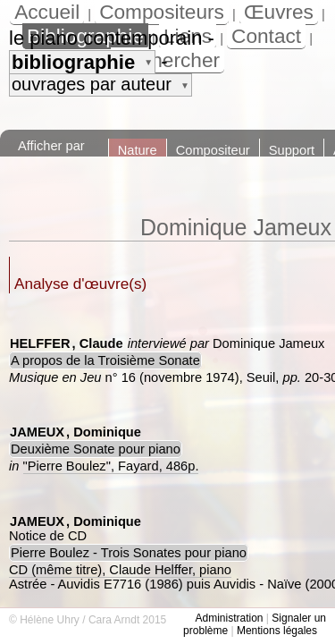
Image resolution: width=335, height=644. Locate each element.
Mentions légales (277, 631)
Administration (229, 618)
